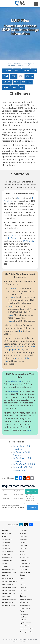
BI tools (18, 358)
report (11, 321)
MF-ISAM (7, 82)
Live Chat (32, 492)
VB (30, 82)
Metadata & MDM (7, 558)
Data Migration (29, 64)
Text (24, 82)
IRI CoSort (12, 238)
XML (22, 88)
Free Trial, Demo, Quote (8, 606)
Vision (6, 88)
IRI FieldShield (15, 381)
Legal (14, 641)
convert (11, 297)
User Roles (23, 542)
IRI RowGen (14, 391)
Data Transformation (7, 552)
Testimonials (24, 539)
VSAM (14, 88)
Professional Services (26, 563)
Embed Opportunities (26, 632)
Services (23, 561)
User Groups (24, 548)
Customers (24, 530)
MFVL (16, 82)
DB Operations (6, 555)
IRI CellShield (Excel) (7, 597)
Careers (22, 584)
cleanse (11, 306)
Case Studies (24, 536)
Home (9, 64)
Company (23, 575)
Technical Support (25, 572)
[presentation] (20, 514)
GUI (21, 331)
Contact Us (23, 587)
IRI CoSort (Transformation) (9, 582)
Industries (23, 533)
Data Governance (7, 539)
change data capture (15, 347)
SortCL (13, 235)
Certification (24, 569)
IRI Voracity (29, 241)
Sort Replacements (7, 561)
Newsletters (24, 617)
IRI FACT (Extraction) (7, 585)
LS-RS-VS (29, 76)
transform (12, 288)
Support (23, 596)
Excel (6, 76)
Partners (23, 620)
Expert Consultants (25, 623)
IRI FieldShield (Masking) (9, 594)
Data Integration (6, 542)
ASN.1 (17, 71)
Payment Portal (24, 558)
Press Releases (24, 614)
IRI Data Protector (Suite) (9, 572)
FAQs (21, 593)
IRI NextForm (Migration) (9, 588)
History (22, 581)
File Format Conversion (15, 66)
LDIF (28, 66)
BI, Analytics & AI (6, 533)
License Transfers (25, 608)
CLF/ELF (26, 71)
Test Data (4, 564)
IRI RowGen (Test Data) (24, 464)
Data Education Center (27, 599)
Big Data (4, 536)
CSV (34, 71)
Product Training (25, 566)
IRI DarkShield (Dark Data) (9, 600)
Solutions (17, 64)
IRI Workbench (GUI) (7, 603)
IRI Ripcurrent (5, 575)
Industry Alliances (25, 626)
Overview (7, 71)
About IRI (23, 578)
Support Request (25, 605)
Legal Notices (24, 590)
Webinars (23, 555)
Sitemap (22, 641)
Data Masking (5, 546)
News (22, 611)
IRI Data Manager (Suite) (8, 569)
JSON (13, 76)
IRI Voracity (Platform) (8, 579)
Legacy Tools (24, 546)
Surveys (22, 552)
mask (10, 315)
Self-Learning (24, 602)
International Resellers (26, 629)
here (29, 430)
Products (5, 567)
